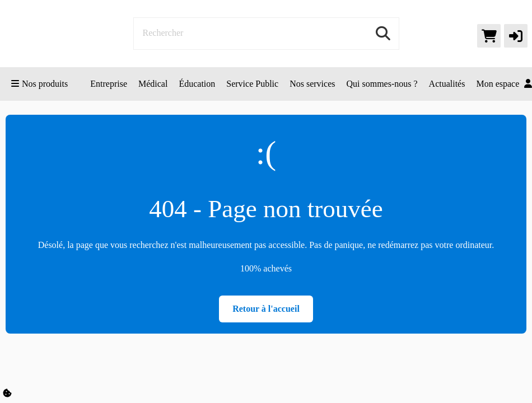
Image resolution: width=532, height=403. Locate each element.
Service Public (252, 84)
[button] (516, 36)
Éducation (197, 84)
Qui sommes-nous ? (382, 84)
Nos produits (39, 84)
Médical (153, 84)
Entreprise (109, 84)
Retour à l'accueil (266, 309)
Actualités (447, 84)
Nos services (312, 84)
